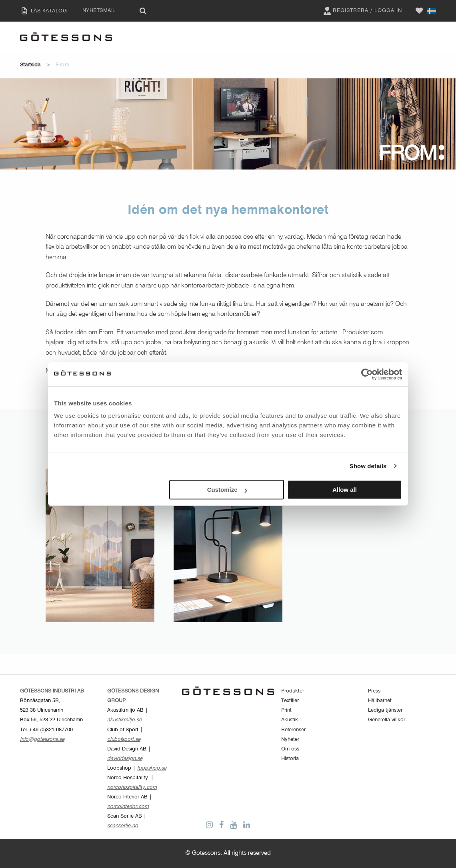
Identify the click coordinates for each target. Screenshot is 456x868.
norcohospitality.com (132, 787)
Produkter (293, 691)
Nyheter (290, 739)
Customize (227, 490)
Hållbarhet (380, 701)
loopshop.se (152, 768)
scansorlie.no (123, 826)
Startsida (30, 65)
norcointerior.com (128, 807)
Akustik (290, 720)
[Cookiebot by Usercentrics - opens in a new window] (367, 374)
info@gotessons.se (42, 739)
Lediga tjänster (385, 710)
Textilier (290, 701)
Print (286, 710)
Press (374, 691)
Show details (368, 466)
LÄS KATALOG (41, 11)
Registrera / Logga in (362, 11)
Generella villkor (387, 720)
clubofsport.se (124, 739)
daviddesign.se (125, 759)
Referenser (293, 730)
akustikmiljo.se (124, 720)
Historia (290, 759)
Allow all (345, 490)
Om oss (290, 749)
